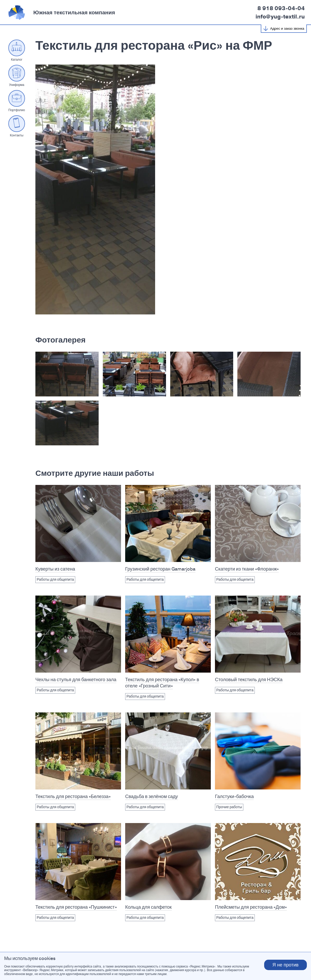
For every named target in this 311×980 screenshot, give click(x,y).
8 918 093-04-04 (281, 8)
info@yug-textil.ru (280, 17)
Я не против (285, 965)
